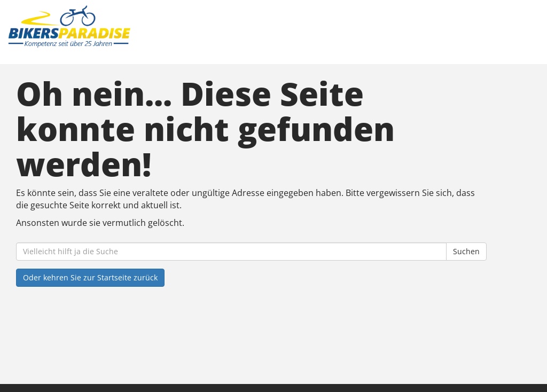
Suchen (466, 251)
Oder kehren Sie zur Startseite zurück (90, 277)
